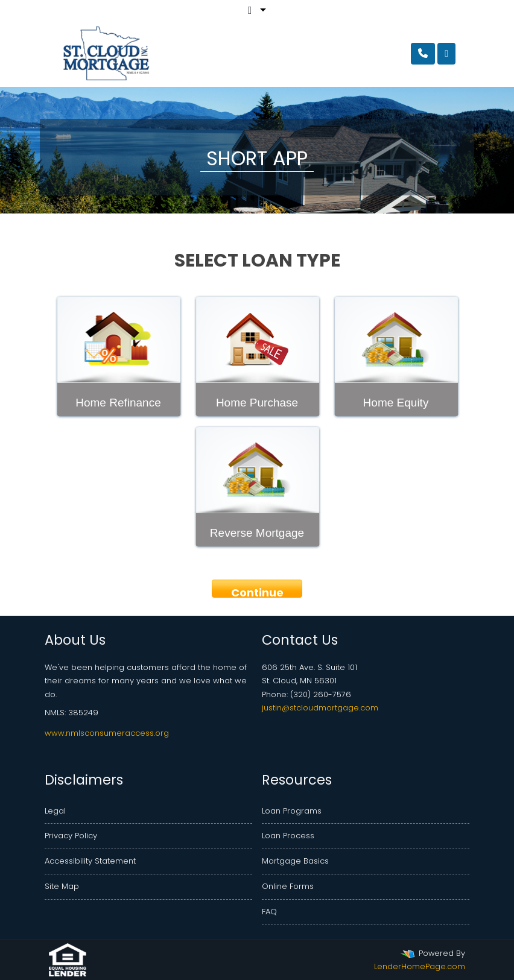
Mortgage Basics (295, 861)
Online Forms (288, 886)
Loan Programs (292, 811)
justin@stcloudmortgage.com (320, 708)
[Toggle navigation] (446, 54)
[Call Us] (423, 54)
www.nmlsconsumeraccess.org (107, 733)
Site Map (62, 886)
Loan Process (288, 836)
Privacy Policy (71, 836)
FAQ (269, 912)
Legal (55, 811)
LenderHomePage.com (420, 966)
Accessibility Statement (90, 861)
